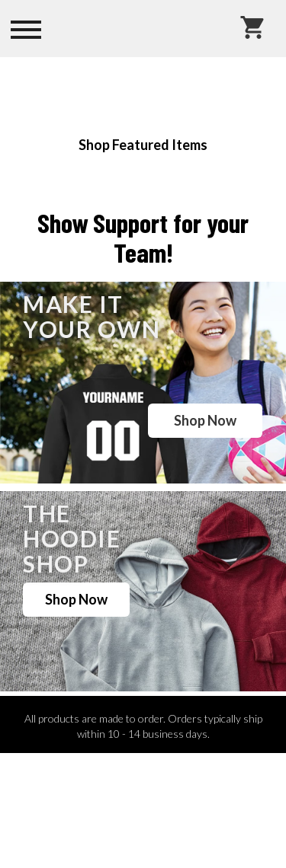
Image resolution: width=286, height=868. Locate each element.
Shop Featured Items (143, 145)
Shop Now (205, 420)
